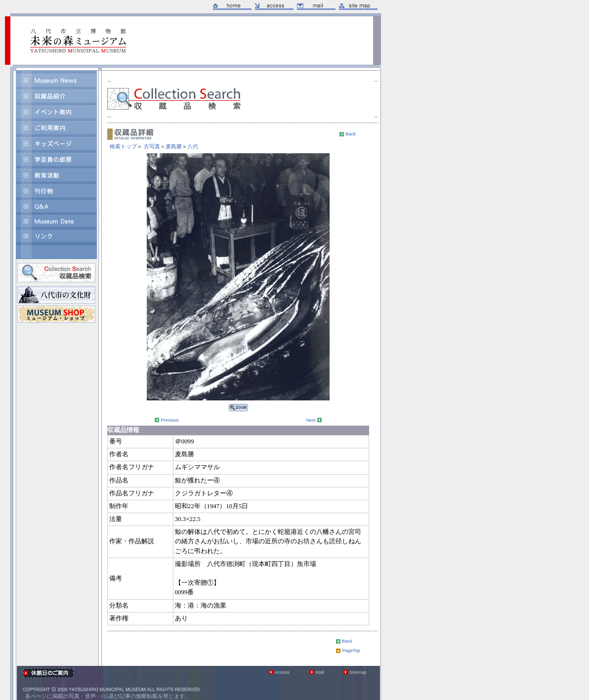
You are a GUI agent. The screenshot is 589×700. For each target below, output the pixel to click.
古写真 (152, 146)
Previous (169, 420)
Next (311, 420)
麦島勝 (174, 146)
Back (351, 134)
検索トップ (123, 146)
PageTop (351, 651)
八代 (193, 146)
